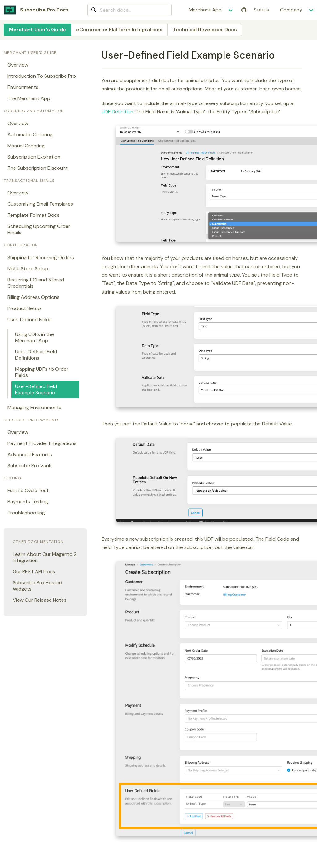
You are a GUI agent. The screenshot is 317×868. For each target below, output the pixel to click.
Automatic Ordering (30, 135)
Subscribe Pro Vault (30, 466)
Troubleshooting (26, 513)
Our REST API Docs (34, 571)
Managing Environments (34, 407)
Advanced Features (30, 454)
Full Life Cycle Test (28, 490)
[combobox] (129, 10)
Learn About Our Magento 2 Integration (45, 557)
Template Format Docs (33, 215)
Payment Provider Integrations (42, 443)
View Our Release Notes (40, 600)
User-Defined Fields (30, 319)
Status (261, 10)
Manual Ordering (26, 146)
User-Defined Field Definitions (36, 355)
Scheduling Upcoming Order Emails (39, 229)
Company (291, 10)
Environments (23, 87)
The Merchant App (29, 98)
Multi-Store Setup (28, 269)
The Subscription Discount (38, 168)
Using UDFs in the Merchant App (35, 337)
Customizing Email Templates (40, 204)
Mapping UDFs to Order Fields (42, 372)
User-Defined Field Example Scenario (36, 389)
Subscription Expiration (34, 157)
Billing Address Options (33, 297)
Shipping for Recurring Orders (41, 257)
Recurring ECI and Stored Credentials (36, 283)
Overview (18, 65)
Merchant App (205, 10)
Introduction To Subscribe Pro (42, 76)
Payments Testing (28, 502)
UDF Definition (117, 112)
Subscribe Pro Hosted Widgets (37, 586)
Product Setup (24, 308)
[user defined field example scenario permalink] (99, 55)
